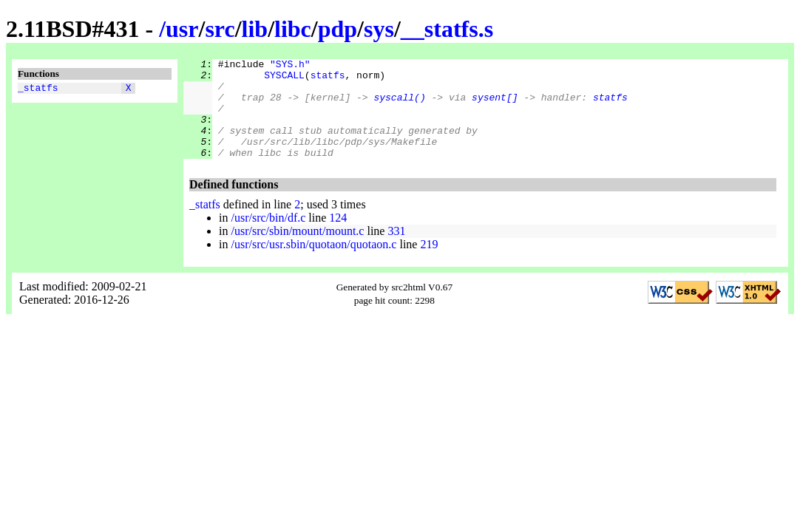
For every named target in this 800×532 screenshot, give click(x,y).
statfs (328, 79)
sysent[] (495, 106)
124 (338, 238)
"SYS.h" (290, 66)
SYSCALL (284, 79)
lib (255, 29)
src (220, 29)
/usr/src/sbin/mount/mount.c (297, 251)
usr (182, 29)
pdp (338, 29)
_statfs (38, 89)
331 (396, 251)
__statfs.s (447, 29)
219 (429, 264)
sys (379, 29)
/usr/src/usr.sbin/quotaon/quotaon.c (313, 264)
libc (293, 29)
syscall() (399, 106)
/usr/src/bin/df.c (268, 238)
